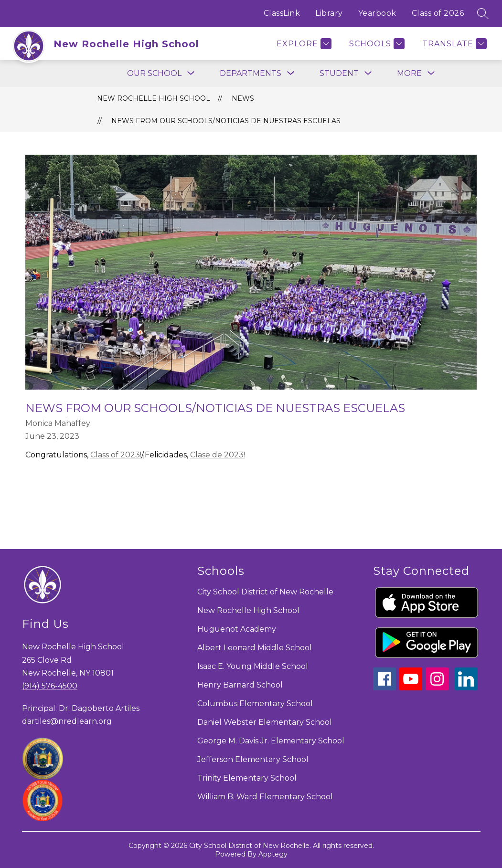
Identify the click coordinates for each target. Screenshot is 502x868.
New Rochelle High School (154, 98)
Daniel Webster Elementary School (265, 722)
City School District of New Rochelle (265, 592)
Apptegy (273, 854)
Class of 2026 (438, 13)
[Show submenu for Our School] (154, 74)
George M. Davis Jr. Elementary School (271, 741)
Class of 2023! (116, 455)
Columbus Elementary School (255, 704)
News (243, 98)
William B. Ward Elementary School (265, 797)
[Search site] (483, 13)
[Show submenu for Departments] (251, 74)
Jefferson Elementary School (253, 759)
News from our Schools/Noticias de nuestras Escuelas (226, 121)
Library (329, 13)
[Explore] (303, 44)
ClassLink (282, 13)
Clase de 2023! (218, 455)
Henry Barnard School (240, 685)
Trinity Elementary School (247, 778)
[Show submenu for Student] (339, 74)
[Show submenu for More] (409, 74)
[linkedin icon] (466, 688)
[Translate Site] (453, 44)
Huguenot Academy (237, 629)
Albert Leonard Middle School (255, 648)
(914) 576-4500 (50, 686)
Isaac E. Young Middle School (253, 666)
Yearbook (377, 13)
